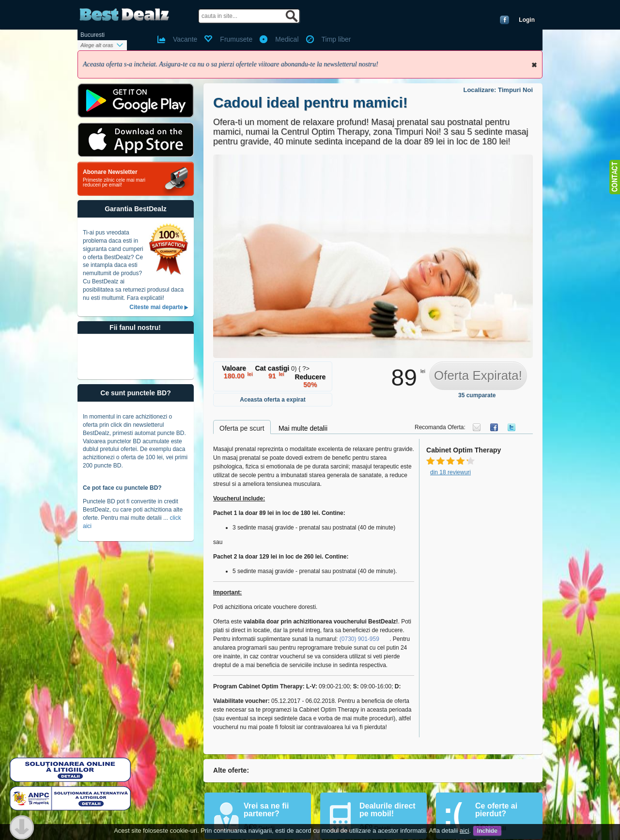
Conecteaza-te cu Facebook (504, 20)
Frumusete (236, 39)
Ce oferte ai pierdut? (496, 810)
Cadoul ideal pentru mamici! (310, 102)
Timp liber (336, 39)
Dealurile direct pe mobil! (387, 810)
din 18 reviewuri (450, 472)
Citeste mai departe (156, 307)
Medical (287, 39)
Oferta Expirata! (478, 375)
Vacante (185, 39)
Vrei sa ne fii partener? (266, 810)
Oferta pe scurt (242, 428)
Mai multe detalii (303, 428)
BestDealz (124, 15)
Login (527, 20)
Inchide (534, 65)
